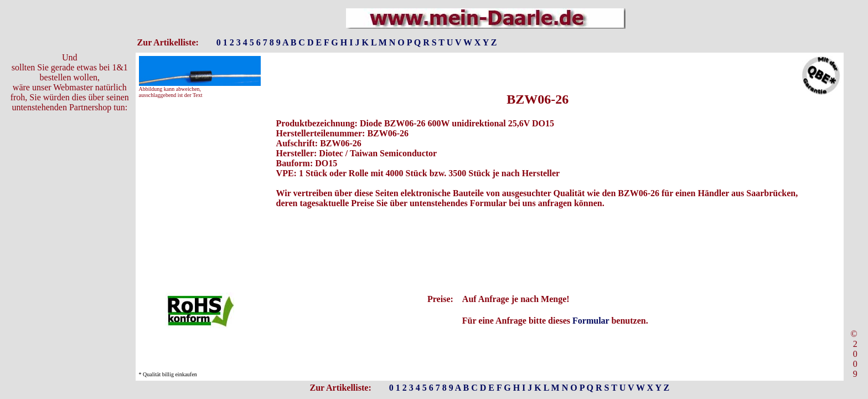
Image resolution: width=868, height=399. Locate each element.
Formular (591, 321)
